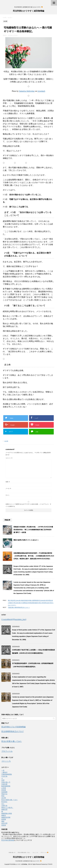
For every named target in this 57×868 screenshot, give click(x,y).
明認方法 (4, 794)
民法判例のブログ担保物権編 (13, 727)
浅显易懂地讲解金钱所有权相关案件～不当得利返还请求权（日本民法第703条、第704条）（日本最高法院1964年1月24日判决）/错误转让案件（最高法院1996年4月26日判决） (34, 556)
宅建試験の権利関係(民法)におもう (19, 607)
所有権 (4, 790)
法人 (3, 804)
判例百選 (4, 784)
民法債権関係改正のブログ (13, 731)
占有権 (4, 788)
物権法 (4, 815)
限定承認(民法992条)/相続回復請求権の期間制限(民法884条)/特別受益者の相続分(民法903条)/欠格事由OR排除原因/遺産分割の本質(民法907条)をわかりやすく (31, 603)
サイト (8, 495)
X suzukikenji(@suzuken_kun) (14, 619)
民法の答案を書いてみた (12, 741)
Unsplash (41, 91)
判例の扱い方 (6, 782)
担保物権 (4, 792)
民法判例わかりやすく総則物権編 (29, 11)
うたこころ (6, 761)
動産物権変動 (6, 786)
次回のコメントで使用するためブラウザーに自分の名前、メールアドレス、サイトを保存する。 (28, 505)
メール (8, 488)
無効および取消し (7, 808)
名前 (8, 482)
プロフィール (7, 751)
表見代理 (4, 823)
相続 (3, 821)
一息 (3, 770)
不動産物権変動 (7, 774)
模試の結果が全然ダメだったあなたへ (26, 540)
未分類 (6, 441)
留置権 (4, 819)
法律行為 (4, 806)
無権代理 (4, 810)
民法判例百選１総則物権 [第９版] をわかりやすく (28, 861)
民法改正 (4, 802)
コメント (9, 458)
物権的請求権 (6, 817)
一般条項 (4, 772)
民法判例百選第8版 (8, 840)
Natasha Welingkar (27, 91)
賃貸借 (4, 825)
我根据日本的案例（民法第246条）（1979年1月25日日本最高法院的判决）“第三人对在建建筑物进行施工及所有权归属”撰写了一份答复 (33, 530)
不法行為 (4, 776)
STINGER (50, 864)
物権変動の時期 (7, 814)
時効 (3, 796)
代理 (3, 780)
